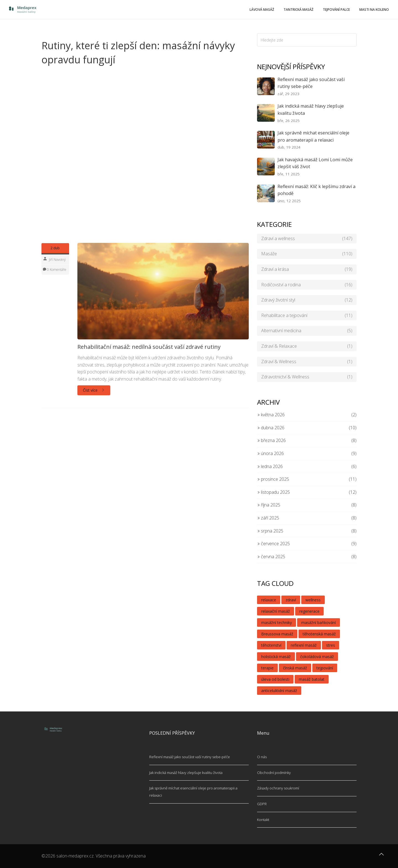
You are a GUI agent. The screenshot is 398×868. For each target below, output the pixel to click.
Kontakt (263, 820)
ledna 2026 (270, 466)
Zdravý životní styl (307, 300)
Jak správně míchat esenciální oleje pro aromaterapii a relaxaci (313, 136)
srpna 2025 (270, 531)
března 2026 (271, 440)
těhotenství (271, 645)
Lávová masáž (262, 10)
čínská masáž (295, 668)
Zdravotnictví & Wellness (307, 377)
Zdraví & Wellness (307, 362)
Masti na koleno (374, 10)
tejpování (325, 668)
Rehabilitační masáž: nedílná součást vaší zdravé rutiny (149, 347)
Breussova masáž (277, 634)
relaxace (269, 600)
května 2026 (271, 415)
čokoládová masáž (317, 657)
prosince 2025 (273, 479)
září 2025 (268, 518)
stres (331, 645)
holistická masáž (276, 657)
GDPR (262, 804)
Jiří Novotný (57, 260)
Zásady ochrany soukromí (278, 788)
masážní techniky (277, 623)
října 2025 (269, 505)
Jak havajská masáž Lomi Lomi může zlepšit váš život (315, 163)
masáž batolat (312, 679)
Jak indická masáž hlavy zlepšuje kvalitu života (311, 110)
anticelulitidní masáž (279, 691)
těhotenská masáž (319, 634)
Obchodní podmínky (274, 773)
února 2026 (270, 453)
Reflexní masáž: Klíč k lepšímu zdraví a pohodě (316, 190)
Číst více (94, 390)
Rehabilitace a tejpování (307, 316)
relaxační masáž (276, 611)
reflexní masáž (304, 645)
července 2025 (273, 544)
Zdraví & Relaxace (307, 346)
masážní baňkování (319, 623)
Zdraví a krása (307, 269)
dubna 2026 (271, 428)
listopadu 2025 (273, 492)
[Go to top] (381, 857)
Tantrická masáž (298, 10)
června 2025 (271, 557)
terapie (267, 668)
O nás (262, 757)
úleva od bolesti (275, 679)
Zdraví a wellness (307, 239)
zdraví (291, 600)
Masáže (307, 254)
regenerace (309, 611)
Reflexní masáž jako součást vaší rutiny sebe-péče (311, 83)
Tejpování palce (336, 10)
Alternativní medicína (307, 331)
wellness (313, 600)
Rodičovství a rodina (307, 285)
